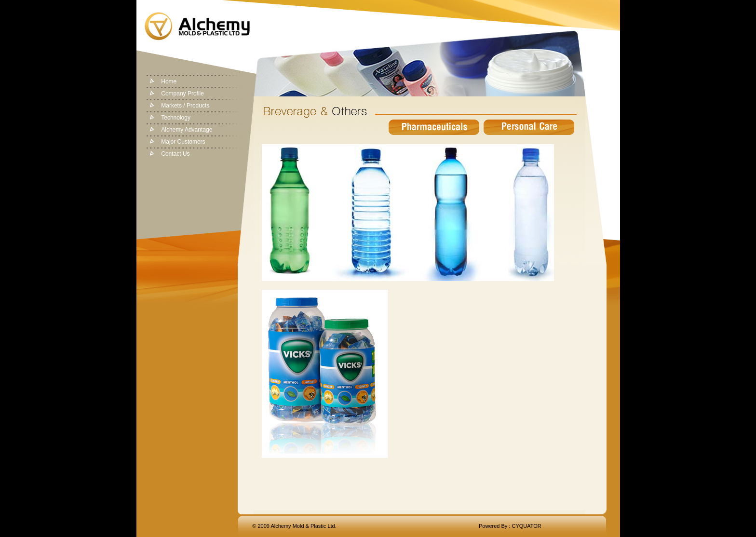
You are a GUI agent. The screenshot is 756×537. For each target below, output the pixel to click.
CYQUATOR (526, 526)
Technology (176, 118)
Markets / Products (185, 106)
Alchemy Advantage (187, 130)
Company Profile (182, 94)
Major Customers (183, 142)
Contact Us (175, 154)
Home (169, 81)
